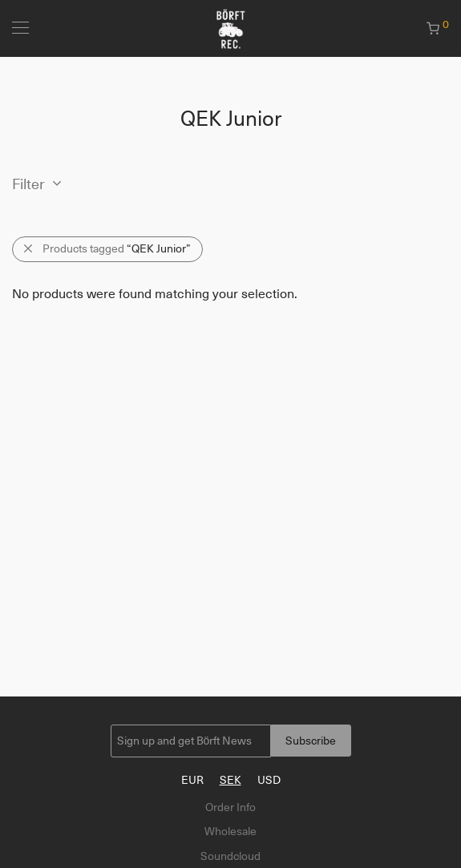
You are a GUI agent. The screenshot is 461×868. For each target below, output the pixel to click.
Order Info (230, 807)
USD (269, 780)
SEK (230, 780)
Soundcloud (230, 856)
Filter (28, 184)
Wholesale (230, 831)
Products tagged (117, 248)
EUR (192, 780)
